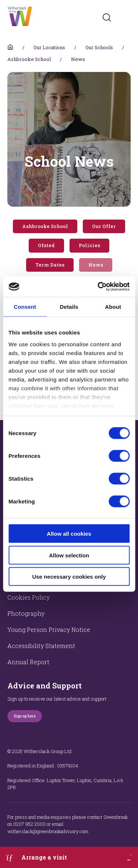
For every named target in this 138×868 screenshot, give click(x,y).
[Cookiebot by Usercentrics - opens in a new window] (98, 287)
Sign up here (25, 716)
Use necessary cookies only (69, 577)
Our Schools (99, 47)
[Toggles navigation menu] (126, 17)
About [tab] (113, 306)
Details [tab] (69, 306)
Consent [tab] (25, 306)
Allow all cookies (69, 534)
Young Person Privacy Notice (49, 630)
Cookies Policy (29, 597)
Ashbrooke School (29, 59)
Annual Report (28, 662)
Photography (26, 613)
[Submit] (107, 17)
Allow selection (69, 555)
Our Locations (49, 47)
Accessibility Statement (41, 646)
